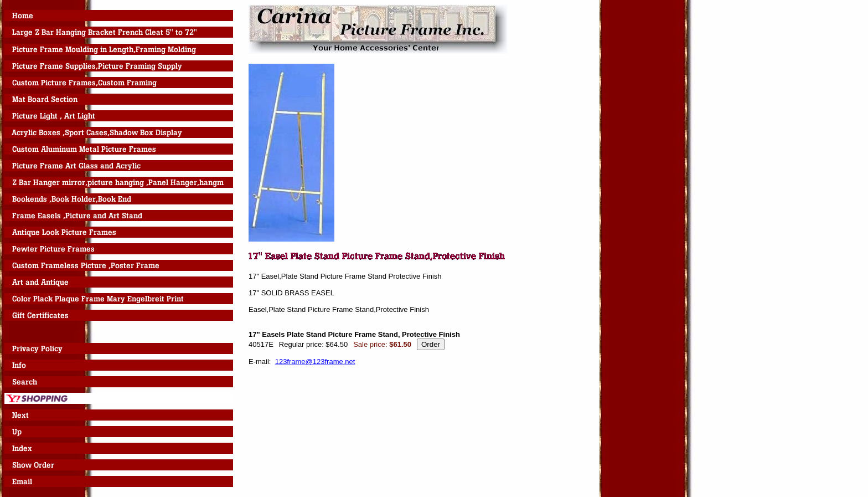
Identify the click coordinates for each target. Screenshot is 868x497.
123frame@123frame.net (315, 362)
